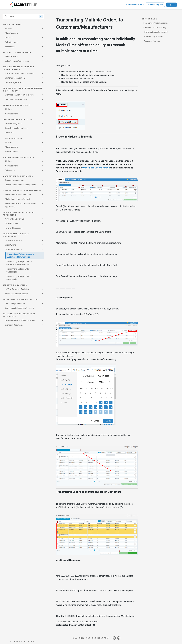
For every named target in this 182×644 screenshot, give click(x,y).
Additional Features (152, 41)
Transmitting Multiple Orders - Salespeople (19, 270)
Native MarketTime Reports (17, 294)
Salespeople (10, 47)
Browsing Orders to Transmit (156, 32)
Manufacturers (11, 33)
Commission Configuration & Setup (20, 95)
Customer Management (15, 78)
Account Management (15, 180)
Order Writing (11, 245)
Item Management (13, 82)
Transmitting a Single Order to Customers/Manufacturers (19, 263)
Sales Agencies (12, 42)
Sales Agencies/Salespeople (17, 61)
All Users (9, 29)
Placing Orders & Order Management (21, 185)
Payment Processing (14, 228)
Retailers (9, 38)
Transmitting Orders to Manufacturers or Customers (155, 37)
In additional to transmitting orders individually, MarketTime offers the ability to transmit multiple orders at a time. (156, 28)
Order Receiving (12, 223)
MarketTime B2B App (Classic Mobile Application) (21, 205)
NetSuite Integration (14, 124)
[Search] (23, 17)
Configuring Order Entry (15, 303)
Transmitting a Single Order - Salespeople (18, 278)
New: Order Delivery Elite (15, 219)
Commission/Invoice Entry (16, 99)
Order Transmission (13, 249)
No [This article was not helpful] (119, 638)
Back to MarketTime (135, 5)
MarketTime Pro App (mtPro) (17, 199)
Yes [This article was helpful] (114, 638)
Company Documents (14, 325)
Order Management (13, 240)
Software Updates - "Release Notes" (20, 320)
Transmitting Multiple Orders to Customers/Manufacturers (20, 255)
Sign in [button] (172, 5)
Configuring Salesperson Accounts (20, 308)
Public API (9, 133)
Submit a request (155, 5)
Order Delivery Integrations (16, 128)
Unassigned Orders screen (96, 168)
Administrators (11, 114)
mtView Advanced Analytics (17, 289)
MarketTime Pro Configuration (18, 194)
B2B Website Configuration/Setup (19, 73)
